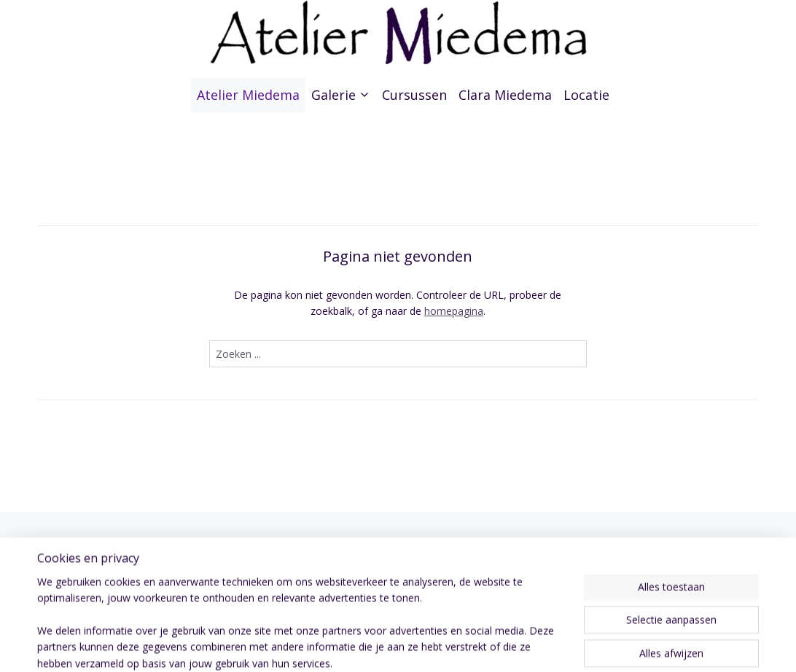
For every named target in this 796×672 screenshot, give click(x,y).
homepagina (454, 311)
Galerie (341, 95)
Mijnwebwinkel (653, 645)
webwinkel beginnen (526, 645)
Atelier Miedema (248, 95)
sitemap (439, 645)
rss (470, 645)
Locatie (586, 95)
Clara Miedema (505, 95)
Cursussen (414, 95)
